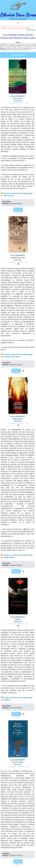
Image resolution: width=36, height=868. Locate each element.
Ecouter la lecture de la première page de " (17, 356)
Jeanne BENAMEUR (18, 96)
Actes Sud (18, 101)
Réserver (18, 210)
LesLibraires (3, 48)
